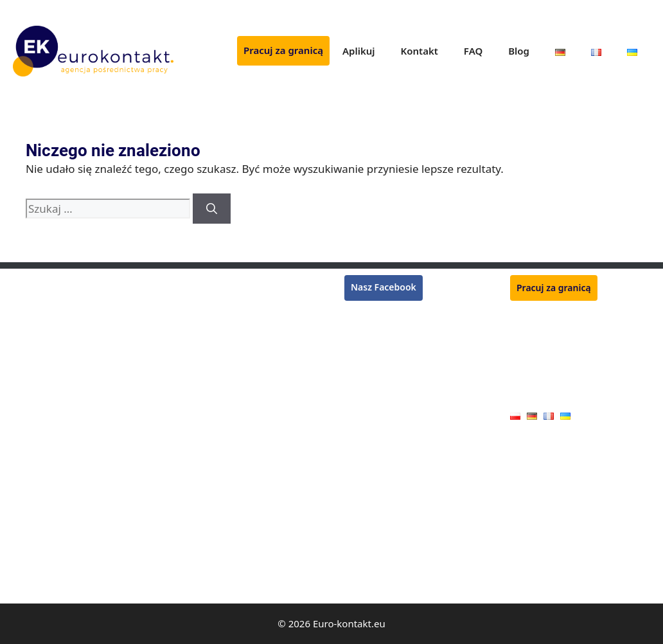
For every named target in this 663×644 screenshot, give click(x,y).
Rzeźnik (194, 282)
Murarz (28, 338)
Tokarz (192, 412)
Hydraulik (33, 469)
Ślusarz (194, 394)
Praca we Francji (378, 330)
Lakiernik (32, 394)
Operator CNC (42, 450)
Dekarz (28, 412)
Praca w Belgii (374, 345)
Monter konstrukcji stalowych (241, 338)
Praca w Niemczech (385, 315)
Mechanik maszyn (216, 450)
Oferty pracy (536, 396)
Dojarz (192, 524)
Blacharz (31, 524)
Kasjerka (31, 375)
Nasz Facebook (384, 287)
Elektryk (30, 579)
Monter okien (207, 487)
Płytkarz (195, 301)
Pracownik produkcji (221, 469)
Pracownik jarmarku (221, 543)
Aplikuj (359, 51)
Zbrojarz (196, 375)
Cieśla (25, 487)
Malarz (27, 561)
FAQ (473, 51)
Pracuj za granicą (283, 50)
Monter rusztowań (52, 282)
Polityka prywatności (553, 376)
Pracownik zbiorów (52, 320)
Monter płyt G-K (46, 543)
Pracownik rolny (212, 505)
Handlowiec (203, 561)
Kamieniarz (202, 579)
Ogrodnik (199, 320)
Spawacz (31, 301)
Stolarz (27, 505)
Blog (519, 51)
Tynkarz (29, 357)
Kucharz (196, 357)
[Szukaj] (212, 209)
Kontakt (420, 51)
